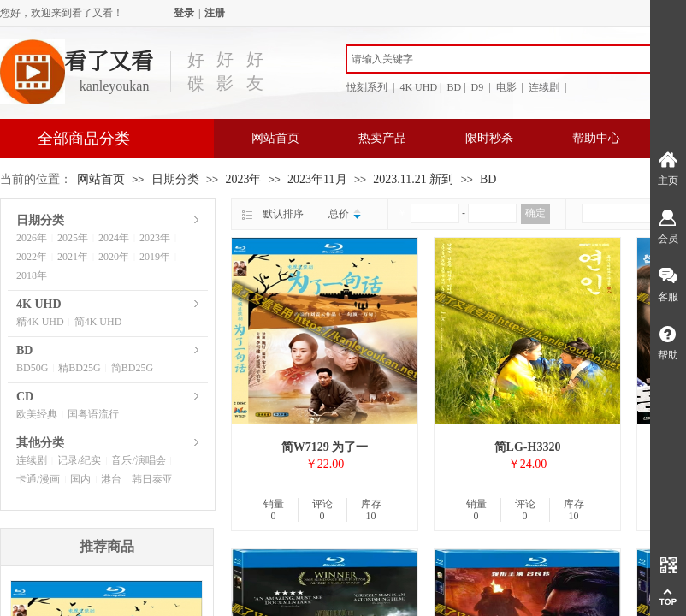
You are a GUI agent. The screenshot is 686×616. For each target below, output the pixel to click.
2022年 (32, 257)
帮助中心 (596, 138)
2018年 (32, 275)
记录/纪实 (79, 460)
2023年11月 (317, 179)
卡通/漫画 (38, 479)
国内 (80, 479)
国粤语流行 (93, 414)
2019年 (155, 257)
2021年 (73, 257)
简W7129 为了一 (325, 447)
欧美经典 (37, 414)
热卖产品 (382, 138)
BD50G (32, 368)
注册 (215, 13)
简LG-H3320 (528, 447)
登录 (184, 13)
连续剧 (32, 460)
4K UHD (39, 304)
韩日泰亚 (152, 479)
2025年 (73, 238)
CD (25, 397)
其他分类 (40, 443)
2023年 (243, 179)
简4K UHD (98, 322)
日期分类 (175, 179)
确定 (535, 213)
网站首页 (275, 138)
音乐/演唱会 (138, 460)
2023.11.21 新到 (413, 179)
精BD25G (79, 368)
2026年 (32, 238)
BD (488, 179)
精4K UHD (40, 322)
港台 (111, 479)
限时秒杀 (489, 138)
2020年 (114, 257)
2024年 (114, 238)
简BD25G (132, 368)
